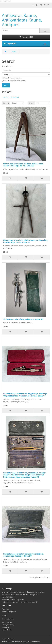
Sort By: (6, 103)
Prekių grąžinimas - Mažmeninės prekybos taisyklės (20, 602)
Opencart (11, 639)
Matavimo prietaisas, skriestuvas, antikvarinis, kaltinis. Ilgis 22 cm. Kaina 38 (26, 241)
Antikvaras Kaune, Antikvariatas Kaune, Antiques (22, 20)
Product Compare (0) (11, 97)
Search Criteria (7, 66)
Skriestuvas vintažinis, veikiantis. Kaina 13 (23, 319)
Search (14, 51)
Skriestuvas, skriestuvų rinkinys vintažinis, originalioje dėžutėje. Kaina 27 (23, 555)
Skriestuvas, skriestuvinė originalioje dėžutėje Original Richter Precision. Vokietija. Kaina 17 (25, 395)
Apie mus (5, 609)
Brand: (4, 615)
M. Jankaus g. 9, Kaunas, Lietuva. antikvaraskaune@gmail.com (23, 592)
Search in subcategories (12, 78)
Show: (31, 103)
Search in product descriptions (14, 81)
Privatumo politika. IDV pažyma (13, 600)
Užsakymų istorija (8, 625)
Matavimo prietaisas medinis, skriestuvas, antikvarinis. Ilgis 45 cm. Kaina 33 (23, 165)
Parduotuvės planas (9, 612)
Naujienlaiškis (7, 630)
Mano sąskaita (7, 622)
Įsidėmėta (5, 627)
